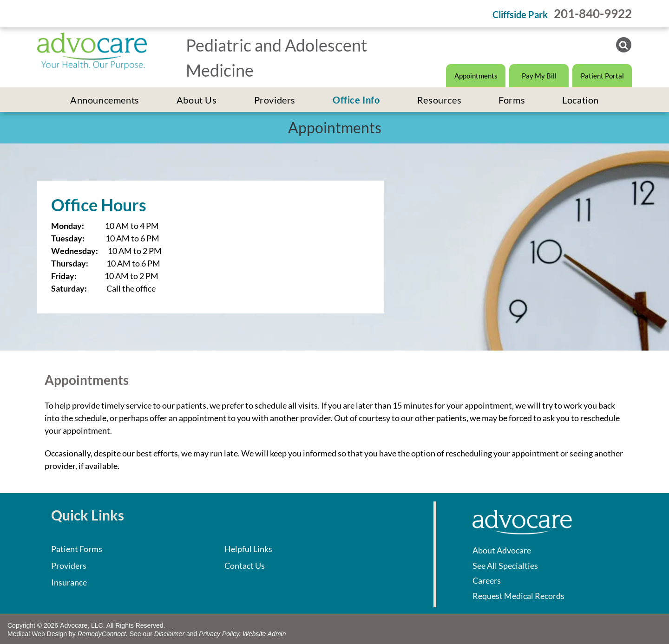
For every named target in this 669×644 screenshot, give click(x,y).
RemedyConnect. (103, 634)
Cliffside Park (520, 14)
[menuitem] (105, 100)
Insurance (69, 582)
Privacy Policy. (220, 634)
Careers (487, 580)
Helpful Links (248, 549)
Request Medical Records (518, 596)
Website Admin (264, 634)
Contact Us (245, 566)
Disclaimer (169, 634)
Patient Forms (77, 549)
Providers (69, 566)
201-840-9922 (593, 13)
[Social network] (624, 46)
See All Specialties (505, 566)
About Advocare (502, 550)
